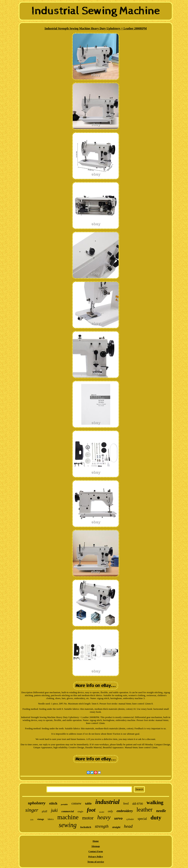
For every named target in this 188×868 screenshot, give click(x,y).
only (110, 811)
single (80, 811)
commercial (68, 811)
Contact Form (96, 851)
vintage (40, 819)
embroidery (125, 811)
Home (96, 841)
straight (116, 827)
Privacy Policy (96, 856)
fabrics (51, 819)
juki (54, 810)
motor (88, 818)
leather (145, 809)
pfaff (45, 811)
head (128, 826)
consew (76, 803)
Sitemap (96, 846)
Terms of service (96, 862)
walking (155, 802)
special (142, 819)
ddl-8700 (138, 804)
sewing (68, 825)
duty (156, 817)
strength (102, 826)
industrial (107, 802)
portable (64, 804)
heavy (104, 817)
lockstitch (86, 827)
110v (32, 820)
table (88, 804)
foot (91, 810)
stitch (53, 803)
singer (32, 810)
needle (161, 811)
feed (126, 804)
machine (68, 817)
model (102, 812)
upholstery (37, 803)
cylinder (130, 819)
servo (118, 818)
